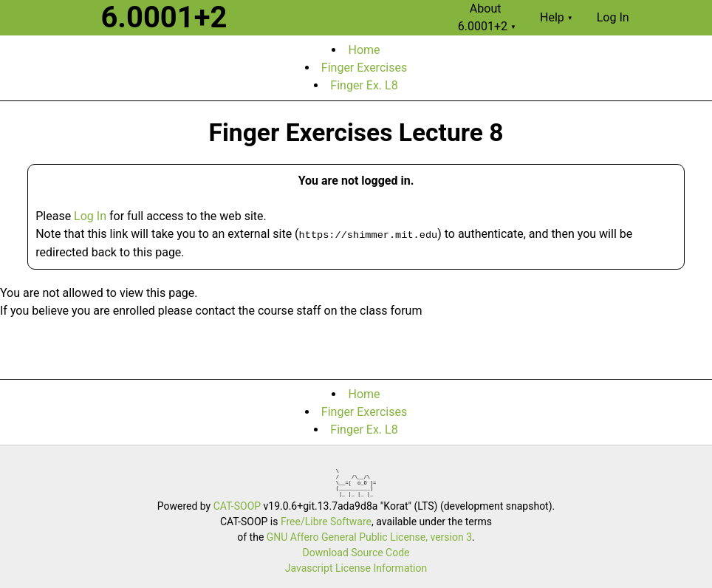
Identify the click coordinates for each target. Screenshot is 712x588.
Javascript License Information (356, 568)
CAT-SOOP (237, 506)
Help (557, 17)
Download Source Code (356, 553)
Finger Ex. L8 (364, 85)
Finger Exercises (364, 68)
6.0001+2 (164, 17)
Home (364, 50)
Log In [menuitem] (613, 17)
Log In (90, 216)
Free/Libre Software (326, 522)
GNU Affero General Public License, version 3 (369, 537)
